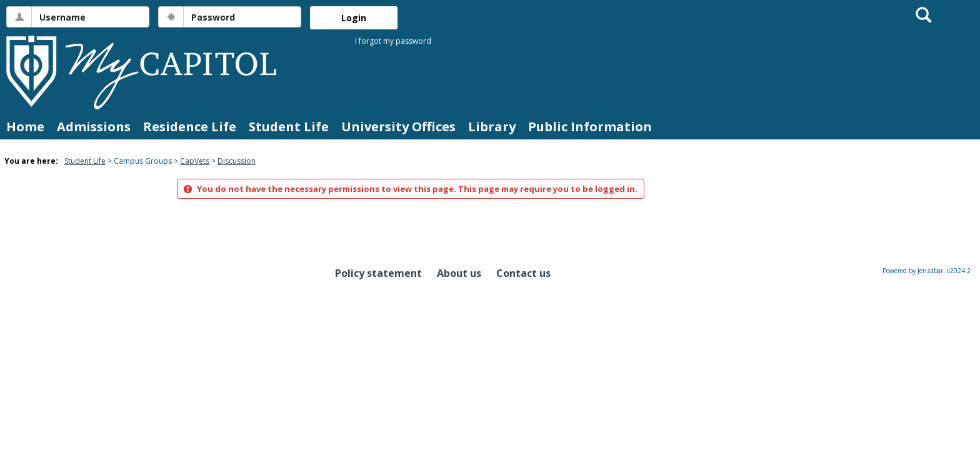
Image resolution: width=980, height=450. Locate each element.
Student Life (289, 127)
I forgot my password (393, 41)
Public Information (590, 127)
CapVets (195, 161)
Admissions (94, 127)
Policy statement (378, 273)
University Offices (398, 127)
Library (492, 127)
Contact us (523, 273)
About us (459, 273)
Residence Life (190, 127)
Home (25, 127)
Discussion (237, 161)
